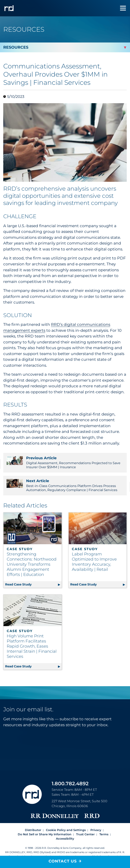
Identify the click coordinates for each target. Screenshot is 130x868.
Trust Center (85, 834)
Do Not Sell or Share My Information (45, 834)
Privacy (96, 830)
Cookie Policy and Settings (66, 830)
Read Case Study (33, 584)
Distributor (33, 830)
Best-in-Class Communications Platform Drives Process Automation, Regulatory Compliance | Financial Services (65, 485)
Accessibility (65, 839)
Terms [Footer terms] (104, 834)
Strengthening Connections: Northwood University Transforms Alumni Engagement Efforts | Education (32, 564)
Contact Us (63, 861)
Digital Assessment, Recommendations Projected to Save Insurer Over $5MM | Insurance (65, 462)
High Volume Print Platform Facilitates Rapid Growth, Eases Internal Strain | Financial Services (32, 646)
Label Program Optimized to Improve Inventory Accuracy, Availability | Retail (94, 562)
